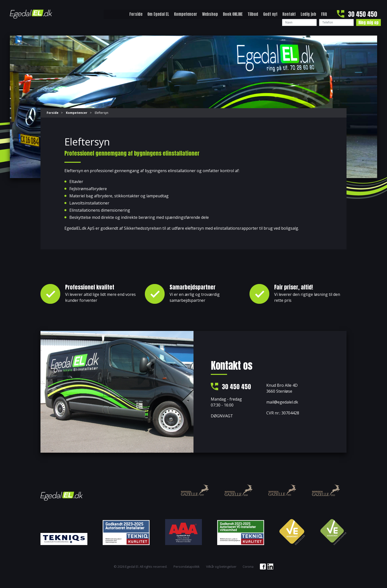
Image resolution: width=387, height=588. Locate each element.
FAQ (324, 14)
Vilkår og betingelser (221, 567)
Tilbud (253, 14)
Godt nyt (270, 14)
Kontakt (289, 14)
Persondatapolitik (187, 567)
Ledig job (308, 14)
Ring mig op (368, 22)
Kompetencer (186, 14)
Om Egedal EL (158, 14)
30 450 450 (363, 14)
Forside (136, 14)
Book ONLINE (233, 14)
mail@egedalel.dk (282, 402)
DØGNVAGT (222, 416)
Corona (248, 567)
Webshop (210, 14)
